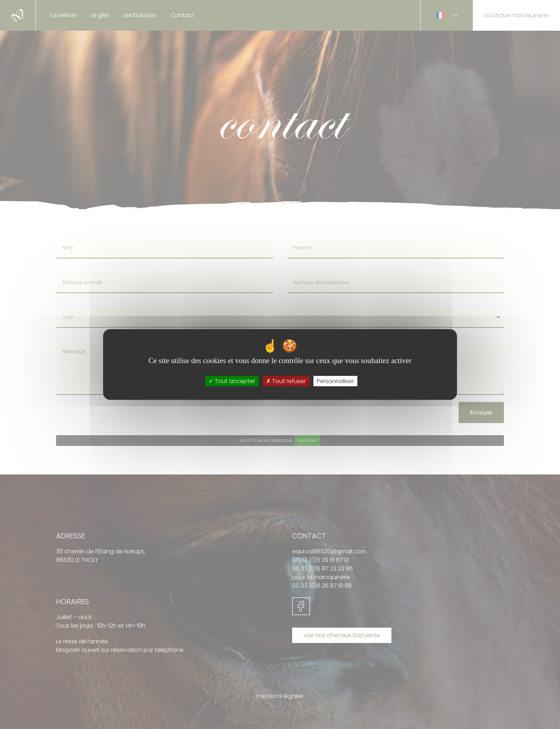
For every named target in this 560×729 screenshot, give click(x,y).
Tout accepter (232, 381)
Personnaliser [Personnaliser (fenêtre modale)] (335, 381)
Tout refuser (286, 381)
